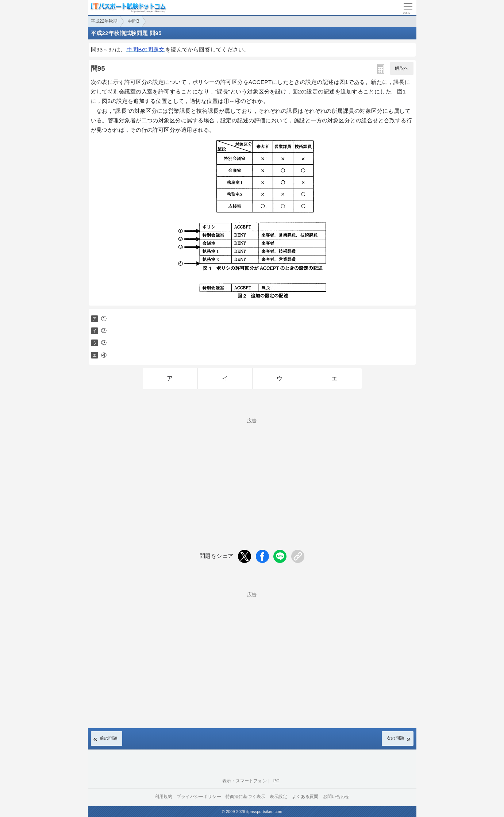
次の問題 (396, 738)
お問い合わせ (336, 797)
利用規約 (164, 797)
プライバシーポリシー (199, 797)
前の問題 (109, 738)
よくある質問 (305, 797)
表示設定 (279, 797)
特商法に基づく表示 (245, 797)
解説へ (402, 68)
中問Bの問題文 (145, 49)
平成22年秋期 (104, 21)
